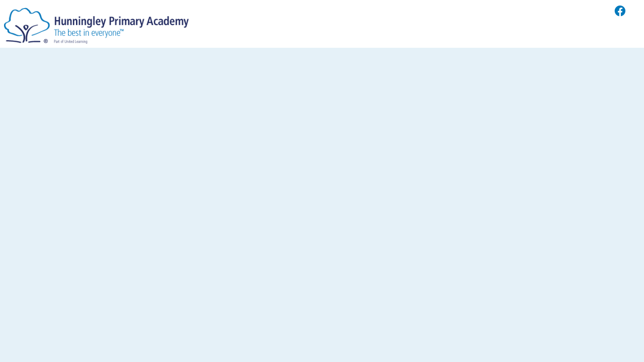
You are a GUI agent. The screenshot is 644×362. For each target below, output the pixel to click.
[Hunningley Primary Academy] (96, 23)
